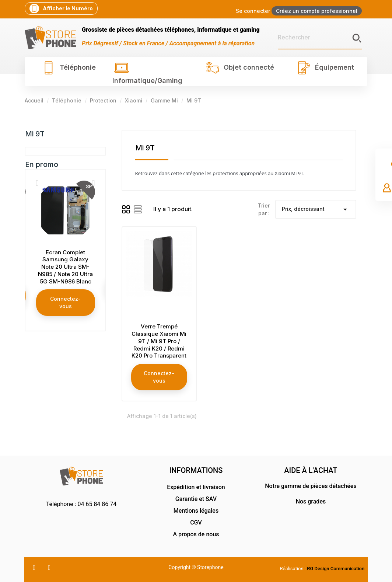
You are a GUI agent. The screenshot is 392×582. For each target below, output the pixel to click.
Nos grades (311, 501)
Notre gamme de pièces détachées (311, 486)
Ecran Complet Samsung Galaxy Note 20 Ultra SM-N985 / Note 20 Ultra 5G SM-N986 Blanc (65, 267)
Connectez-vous (65, 302)
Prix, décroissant (316, 209)
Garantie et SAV (196, 499)
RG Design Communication (336, 569)
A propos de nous (196, 534)
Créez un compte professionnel (317, 11)
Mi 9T (35, 134)
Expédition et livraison (196, 487)
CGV (196, 522)
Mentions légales (196, 511)
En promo (42, 164)
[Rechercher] (320, 38)
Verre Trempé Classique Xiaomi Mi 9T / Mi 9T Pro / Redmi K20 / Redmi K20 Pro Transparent (159, 341)
